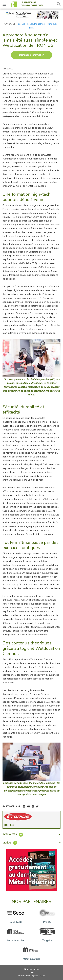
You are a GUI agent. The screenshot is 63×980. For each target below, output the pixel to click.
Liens (32, 972)
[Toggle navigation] (4, 4)
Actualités (32, 835)
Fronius (9, 825)
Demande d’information (32, 55)
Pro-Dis (21, 24)
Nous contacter (32, 969)
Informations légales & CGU (32, 976)
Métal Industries (36, 24)
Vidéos (32, 843)
